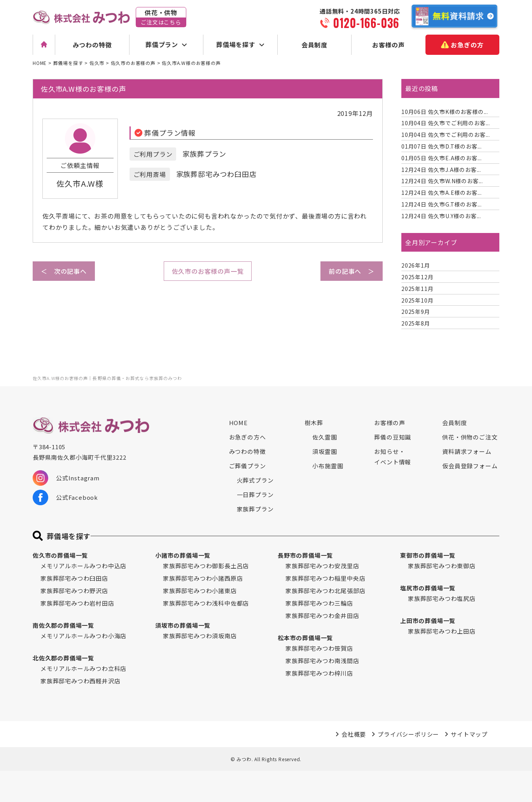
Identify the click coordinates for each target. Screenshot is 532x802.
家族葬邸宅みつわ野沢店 (74, 591)
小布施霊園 (328, 466)
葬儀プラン (162, 44)
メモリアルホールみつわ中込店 (83, 566)
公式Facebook (65, 497)
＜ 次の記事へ (64, 271)
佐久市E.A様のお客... (442, 158)
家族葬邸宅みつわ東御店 (442, 566)
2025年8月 (416, 323)
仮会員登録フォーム (470, 466)
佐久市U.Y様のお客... (441, 216)
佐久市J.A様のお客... (441, 170)
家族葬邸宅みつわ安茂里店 (322, 566)
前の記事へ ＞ (352, 271)
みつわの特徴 (92, 45)
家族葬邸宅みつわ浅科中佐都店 (206, 603)
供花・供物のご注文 (470, 437)
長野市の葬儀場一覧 (305, 555)
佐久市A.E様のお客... (442, 193)
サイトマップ (469, 734)
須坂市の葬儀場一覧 (183, 625)
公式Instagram (66, 478)
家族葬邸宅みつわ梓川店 (319, 673)
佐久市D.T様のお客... (442, 146)
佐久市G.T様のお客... (442, 204)
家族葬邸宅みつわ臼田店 (74, 578)
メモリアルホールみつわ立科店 (83, 668)
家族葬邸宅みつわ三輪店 (319, 603)
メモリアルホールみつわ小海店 (83, 636)
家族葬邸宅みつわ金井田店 (322, 616)
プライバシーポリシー (408, 734)
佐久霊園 (325, 437)
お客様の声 (388, 45)
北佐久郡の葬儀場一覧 (63, 658)
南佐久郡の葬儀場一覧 (63, 625)
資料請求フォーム (467, 451)
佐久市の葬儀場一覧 (60, 555)
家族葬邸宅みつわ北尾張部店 (325, 591)
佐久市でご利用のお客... (446, 123)
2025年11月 (417, 289)
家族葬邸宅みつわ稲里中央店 (325, 578)
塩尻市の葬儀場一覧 (428, 588)
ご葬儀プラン (248, 466)
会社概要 (354, 734)
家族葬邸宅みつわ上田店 (442, 631)
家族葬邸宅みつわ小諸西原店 (203, 578)
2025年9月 (416, 312)
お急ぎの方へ (248, 437)
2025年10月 (417, 300)
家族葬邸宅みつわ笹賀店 (319, 648)
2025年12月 (417, 277)
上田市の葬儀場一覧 (428, 621)
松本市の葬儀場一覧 (305, 638)
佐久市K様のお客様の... (445, 112)
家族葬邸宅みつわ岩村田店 (77, 603)
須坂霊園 (325, 451)
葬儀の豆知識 (393, 437)
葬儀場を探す (236, 44)
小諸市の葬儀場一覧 (183, 555)
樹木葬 (314, 423)
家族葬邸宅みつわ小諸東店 (200, 591)
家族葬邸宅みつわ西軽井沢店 (80, 681)
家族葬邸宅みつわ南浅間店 (322, 661)
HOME (238, 423)
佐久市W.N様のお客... (442, 181)
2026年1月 (416, 265)
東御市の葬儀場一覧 (428, 555)
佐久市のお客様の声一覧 (208, 271)
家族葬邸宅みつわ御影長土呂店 (206, 566)
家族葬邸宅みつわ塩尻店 (442, 598)
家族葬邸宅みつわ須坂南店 (200, 636)
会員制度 (314, 45)
